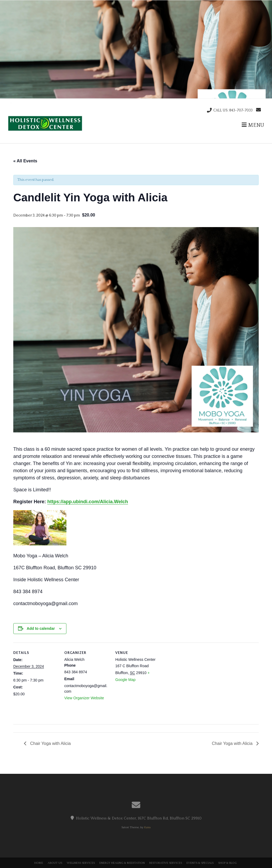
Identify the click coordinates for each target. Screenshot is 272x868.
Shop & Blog (227, 863)
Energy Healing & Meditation (122, 863)
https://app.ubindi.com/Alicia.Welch (88, 502)
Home (39, 863)
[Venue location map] (194, 679)
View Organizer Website (84, 698)
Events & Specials (200, 863)
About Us (55, 863)
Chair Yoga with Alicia (50, 743)
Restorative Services (166, 863)
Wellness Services (81, 863)
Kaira (147, 827)
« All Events (25, 161)
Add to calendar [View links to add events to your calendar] (41, 628)
